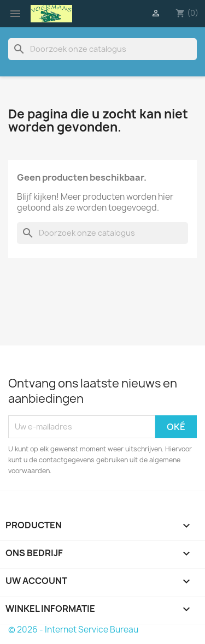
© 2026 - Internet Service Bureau (73, 630)
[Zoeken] (102, 49)
